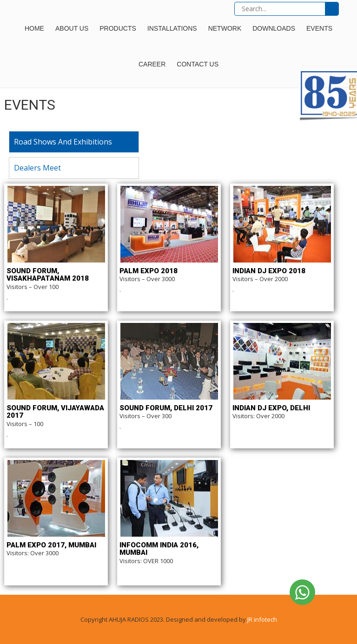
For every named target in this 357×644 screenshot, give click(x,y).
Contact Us (198, 64)
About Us (72, 28)
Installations (172, 28)
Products (118, 28)
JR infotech (262, 619)
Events (319, 28)
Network (225, 28)
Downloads (274, 28)
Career (152, 64)
